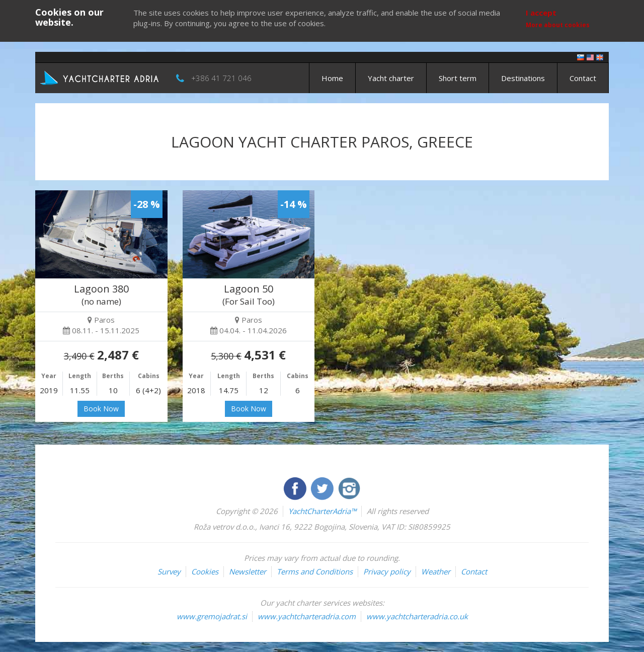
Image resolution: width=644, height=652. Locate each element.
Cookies (205, 571)
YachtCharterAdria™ (322, 511)
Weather (436, 571)
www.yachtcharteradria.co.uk (417, 616)
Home (332, 78)
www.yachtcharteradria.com (307, 616)
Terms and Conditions (315, 571)
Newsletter (248, 571)
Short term (458, 78)
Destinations (523, 78)
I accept (541, 13)
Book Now (101, 409)
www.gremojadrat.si (212, 616)
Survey (169, 571)
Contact (583, 78)
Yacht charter (391, 78)
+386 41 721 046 (221, 78)
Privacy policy (387, 571)
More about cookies (558, 25)
